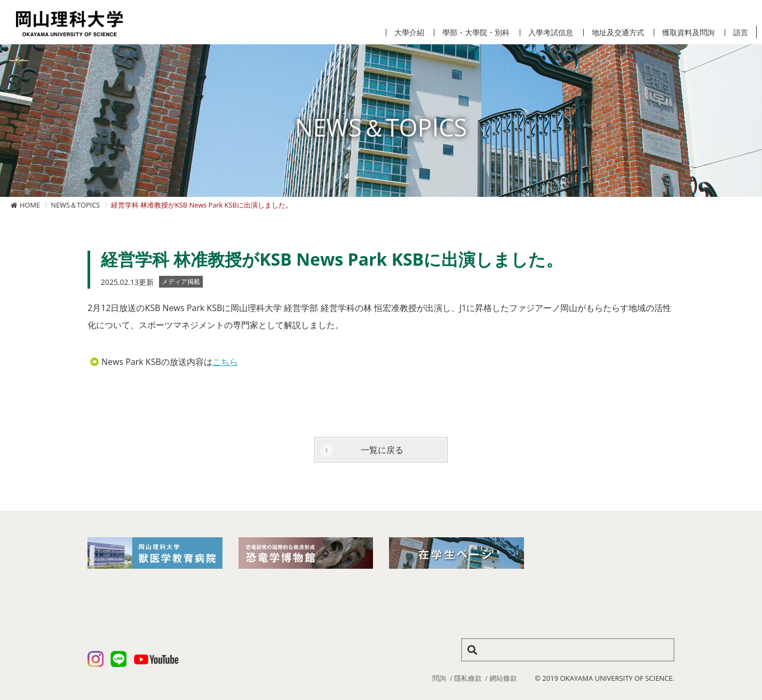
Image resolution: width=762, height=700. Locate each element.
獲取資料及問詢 (688, 33)
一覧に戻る (382, 450)
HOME (30, 205)
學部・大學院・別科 (476, 33)
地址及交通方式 (618, 33)
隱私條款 (468, 678)
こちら (225, 362)
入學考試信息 (551, 33)
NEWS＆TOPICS (75, 205)
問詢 (439, 678)
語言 (741, 33)
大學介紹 (409, 33)
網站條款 (503, 678)
